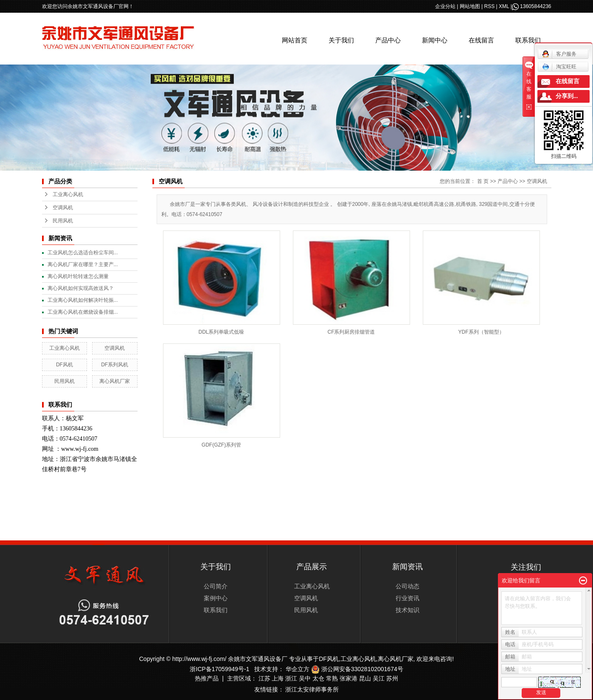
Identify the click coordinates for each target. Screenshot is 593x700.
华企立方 (298, 669)
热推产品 (207, 678)
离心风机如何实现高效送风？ (81, 288)
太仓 (318, 678)
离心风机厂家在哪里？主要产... (83, 264)
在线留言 (481, 40)
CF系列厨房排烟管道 (351, 332)
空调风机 (63, 208)
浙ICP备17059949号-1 (219, 669)
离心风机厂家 (115, 381)
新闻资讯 (408, 567)
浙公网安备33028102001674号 (357, 669)
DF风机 (65, 365)
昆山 (365, 678)
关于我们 (341, 40)
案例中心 (216, 598)
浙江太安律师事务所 (312, 689)
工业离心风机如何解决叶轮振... (83, 300)
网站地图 (470, 6)
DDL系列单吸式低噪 (221, 332)
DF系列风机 (115, 365)
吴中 (305, 678)
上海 (278, 678)
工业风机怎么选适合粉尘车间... (83, 253)
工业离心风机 (68, 194)
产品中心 (388, 40)
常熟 (332, 678)
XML (504, 6)
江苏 (264, 678)
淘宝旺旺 (559, 67)
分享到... (567, 96)
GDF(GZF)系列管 (221, 445)
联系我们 (528, 40)
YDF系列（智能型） (481, 332)
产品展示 (312, 567)
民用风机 (63, 221)
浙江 (291, 678)
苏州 (392, 678)
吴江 (379, 678)
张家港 (348, 678)
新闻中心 (435, 40)
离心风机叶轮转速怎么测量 (78, 276)
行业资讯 (408, 598)
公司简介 (216, 586)
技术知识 (408, 610)
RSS (490, 6)
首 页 (483, 181)
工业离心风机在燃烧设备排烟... (83, 312)
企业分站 (445, 6)
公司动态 (408, 586)
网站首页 (295, 40)
